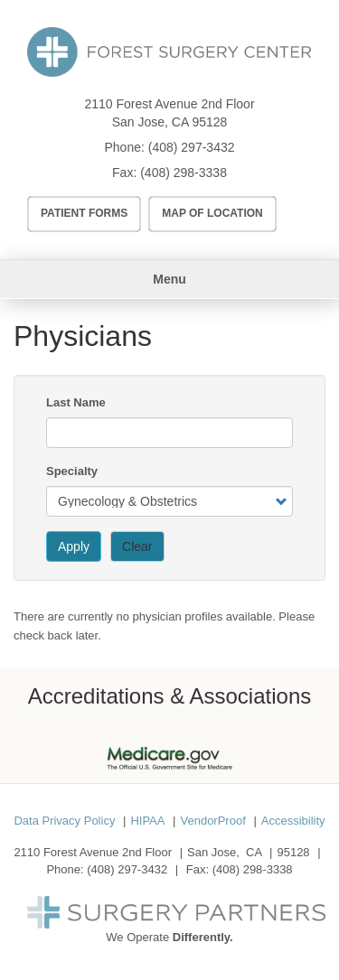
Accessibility (293, 821)
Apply (74, 546)
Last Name (76, 402)
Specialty (72, 471)
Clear (137, 546)
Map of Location (212, 213)
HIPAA (147, 821)
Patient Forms (84, 213)
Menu (169, 279)
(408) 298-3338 (184, 173)
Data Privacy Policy (64, 821)
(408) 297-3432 (192, 147)
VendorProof (212, 821)
